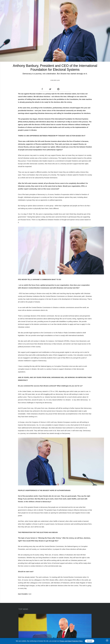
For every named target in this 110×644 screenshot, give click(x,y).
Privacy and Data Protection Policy (71, 641)
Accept (90, 641)
